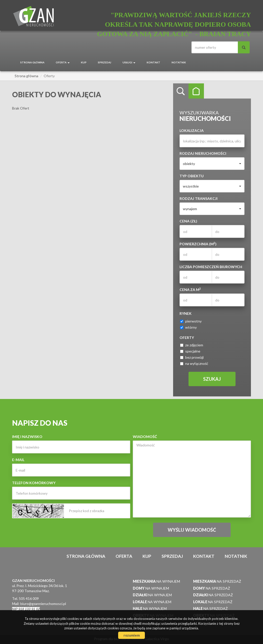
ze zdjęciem (192, 345)
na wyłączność (194, 363)
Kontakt (153, 62)
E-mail (18, 460)
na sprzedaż (217, 581)
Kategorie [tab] (196, 91)
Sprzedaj (105, 62)
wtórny (188, 327)
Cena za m (190, 289)
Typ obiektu (192, 176)
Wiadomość (145, 437)
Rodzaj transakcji (199, 198)
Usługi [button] (129, 62)
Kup (84, 62)
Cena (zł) (188, 221)
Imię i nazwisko (27, 437)
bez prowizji (192, 357)
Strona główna (32, 62)
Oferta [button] (63, 62)
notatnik (179, 62)
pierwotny (191, 321)
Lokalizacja (192, 130)
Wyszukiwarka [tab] (181, 91)
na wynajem (156, 581)
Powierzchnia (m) (198, 244)
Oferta (124, 556)
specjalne (190, 351)
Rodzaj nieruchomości (203, 153)
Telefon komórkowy (34, 483)
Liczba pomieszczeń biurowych (211, 267)
